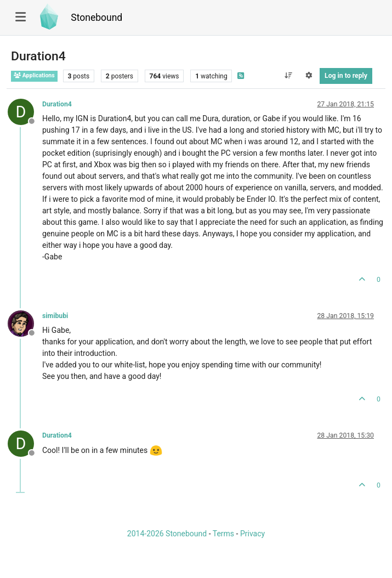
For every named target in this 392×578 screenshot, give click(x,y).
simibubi (55, 316)
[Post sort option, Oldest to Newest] (288, 76)
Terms (223, 534)
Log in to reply (346, 76)
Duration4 (57, 104)
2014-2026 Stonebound (167, 534)
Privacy (252, 534)
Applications (34, 75)
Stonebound (96, 18)
